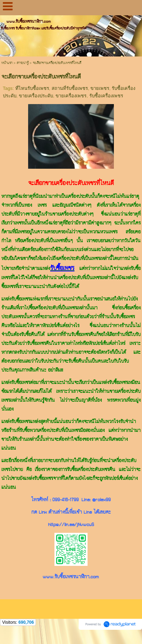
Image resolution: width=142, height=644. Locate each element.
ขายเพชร (100, 88)
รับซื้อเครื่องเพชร (106, 96)
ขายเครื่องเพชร (71, 96)
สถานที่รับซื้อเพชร (70, 88)
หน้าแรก (7, 63)
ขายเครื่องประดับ (36, 96)
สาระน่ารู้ (23, 63)
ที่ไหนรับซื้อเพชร (32, 88)
